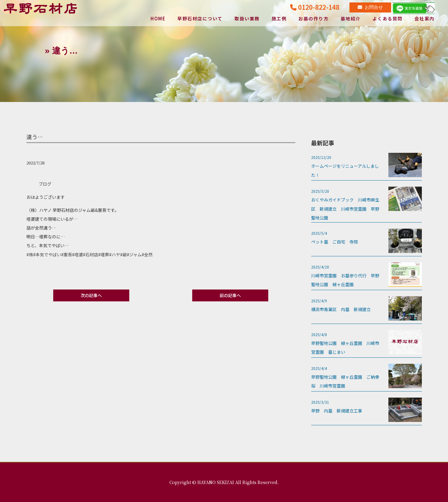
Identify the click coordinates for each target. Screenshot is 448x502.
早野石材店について (200, 19)
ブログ (45, 184)
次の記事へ (91, 295)
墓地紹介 (351, 19)
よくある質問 (388, 19)
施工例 (279, 19)
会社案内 (425, 19)
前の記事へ (230, 295)
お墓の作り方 (313, 19)
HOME (158, 19)
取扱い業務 (247, 19)
